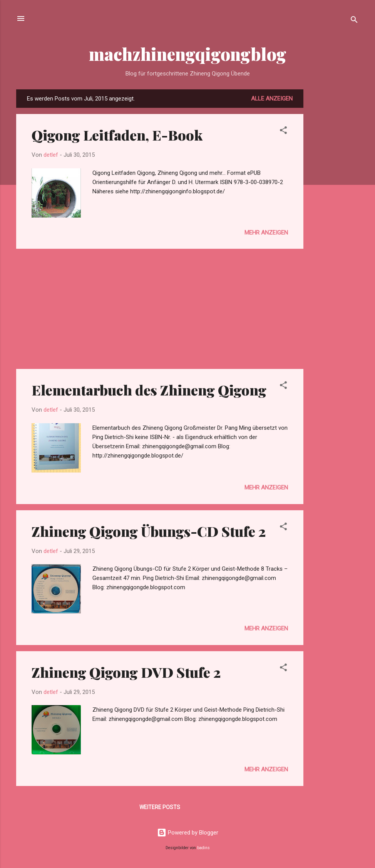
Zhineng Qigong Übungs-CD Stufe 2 (149, 531)
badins (203, 848)
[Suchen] (354, 21)
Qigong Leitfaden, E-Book (117, 135)
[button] (283, 132)
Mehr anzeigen (266, 233)
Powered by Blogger (188, 833)
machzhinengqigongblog (188, 54)
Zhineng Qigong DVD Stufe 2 (126, 672)
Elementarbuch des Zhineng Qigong (149, 390)
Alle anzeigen (272, 99)
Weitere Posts (160, 807)
